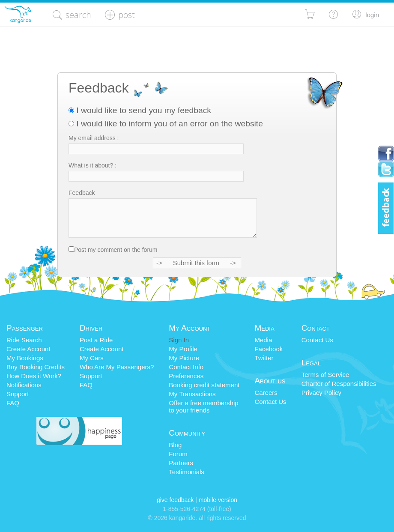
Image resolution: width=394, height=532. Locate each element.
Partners (181, 463)
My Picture (184, 358)
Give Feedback (175, 500)
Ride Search (24, 340)
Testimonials (187, 472)
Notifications (24, 385)
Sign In (179, 340)
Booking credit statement (204, 385)
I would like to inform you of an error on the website (166, 124)
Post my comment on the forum (116, 250)
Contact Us (270, 402)
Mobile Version (218, 500)
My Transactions (192, 394)
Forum (178, 454)
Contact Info (186, 367)
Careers (266, 393)
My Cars (92, 358)
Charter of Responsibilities (339, 384)
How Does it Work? (34, 376)
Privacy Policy (321, 393)
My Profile (183, 349)
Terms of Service (325, 375)
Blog (175, 445)
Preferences (186, 376)
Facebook (269, 349)
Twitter (264, 358)
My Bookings (25, 358)
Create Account (28, 349)
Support (18, 394)
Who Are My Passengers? (117, 367)
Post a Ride (96, 340)
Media (263, 340)
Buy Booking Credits (36, 367)
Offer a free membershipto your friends (203, 406)
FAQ (13, 403)
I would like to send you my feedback (140, 110)
